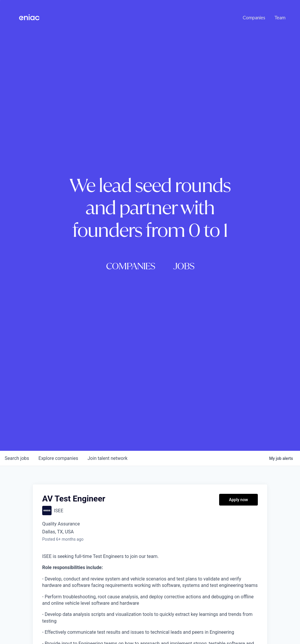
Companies (254, 17)
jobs (17, 458)
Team (280, 17)
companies (58, 458)
